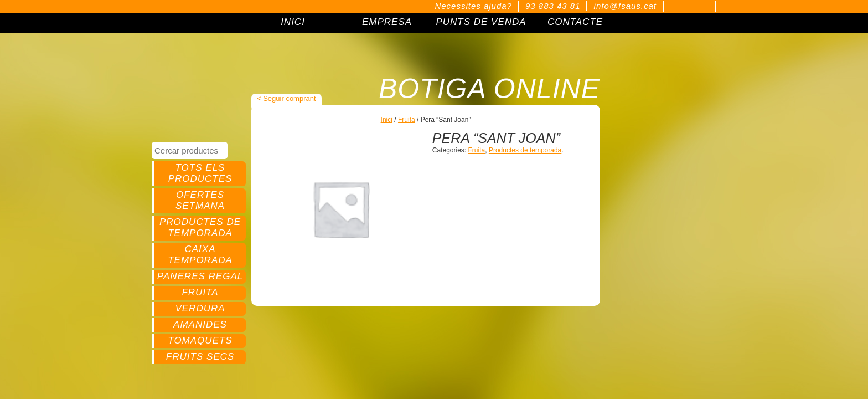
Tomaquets (200, 341)
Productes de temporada (200, 227)
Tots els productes (200, 173)
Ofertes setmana (200, 200)
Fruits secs (200, 357)
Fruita (200, 292)
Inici (387, 120)
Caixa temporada (200, 255)
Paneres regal (200, 276)
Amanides (200, 324)
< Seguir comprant (286, 98)
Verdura (200, 308)
